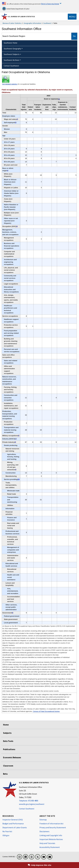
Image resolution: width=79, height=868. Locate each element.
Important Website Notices (51, 839)
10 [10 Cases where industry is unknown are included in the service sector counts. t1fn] (18, 479)
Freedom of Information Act (51, 824)
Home (6, 725)
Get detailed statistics (10, 84)
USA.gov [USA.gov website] (6, 835)
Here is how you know (50, 4)
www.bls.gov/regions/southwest (32, 804)
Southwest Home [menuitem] (10, 43)
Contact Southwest (27, 809)
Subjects (7, 733)
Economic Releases (12, 757)
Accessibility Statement (50, 847)
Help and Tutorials (47, 843)
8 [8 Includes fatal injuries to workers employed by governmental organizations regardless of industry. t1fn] (15, 442)
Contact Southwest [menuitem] (11, 66)
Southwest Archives (11, 60)
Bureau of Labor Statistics (12, 23)
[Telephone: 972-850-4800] (34, 801)
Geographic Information (32, 23)
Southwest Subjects (12, 54)
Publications (9, 749)
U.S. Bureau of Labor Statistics (21, 17)
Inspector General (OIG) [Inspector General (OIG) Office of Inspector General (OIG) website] (13, 820)
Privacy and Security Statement (53, 827)
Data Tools (8, 741)
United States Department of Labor (16, 9)
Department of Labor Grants (15, 827)
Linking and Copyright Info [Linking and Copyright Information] (51, 835)
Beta (5, 774)
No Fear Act (7, 831)
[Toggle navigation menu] (72, 17)
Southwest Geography (12, 49)
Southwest (47, 23)
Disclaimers (44, 831)
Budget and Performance (13, 824)
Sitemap (43, 820)
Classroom (8, 766)
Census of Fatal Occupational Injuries (46, 711)
